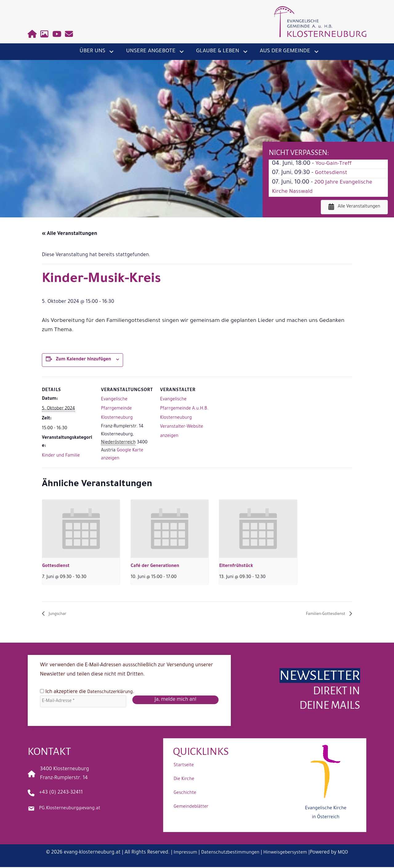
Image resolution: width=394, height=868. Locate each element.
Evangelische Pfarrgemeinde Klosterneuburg (117, 409)
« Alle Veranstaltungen (70, 234)
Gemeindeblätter (191, 808)
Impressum (180, 854)
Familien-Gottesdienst (320, 615)
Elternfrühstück (236, 566)
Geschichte (185, 794)
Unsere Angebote (151, 51)
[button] (111, 52)
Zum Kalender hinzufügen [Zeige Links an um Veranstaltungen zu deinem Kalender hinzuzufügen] (84, 360)
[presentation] (81, 529)
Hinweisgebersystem (289, 854)
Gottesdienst (333, 173)
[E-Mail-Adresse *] (83, 702)
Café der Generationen (155, 566)
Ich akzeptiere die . (90, 693)
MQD (349, 854)
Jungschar (60, 615)
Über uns (92, 51)
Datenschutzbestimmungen (229, 854)
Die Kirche (184, 780)
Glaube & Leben (218, 51)
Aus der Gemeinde (285, 51)
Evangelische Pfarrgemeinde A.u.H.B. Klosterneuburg (184, 409)
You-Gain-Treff (335, 164)
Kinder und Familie (61, 456)
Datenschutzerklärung (113, 693)
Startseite (184, 767)
